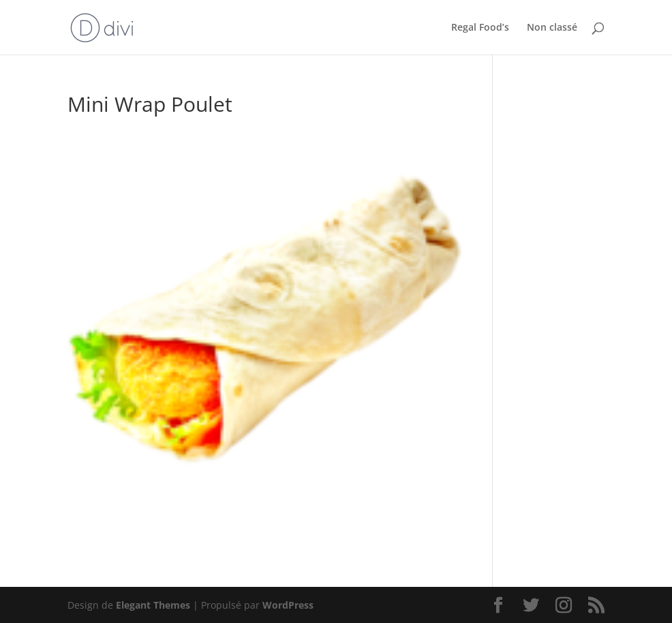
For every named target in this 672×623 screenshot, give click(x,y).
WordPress (288, 605)
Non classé (552, 28)
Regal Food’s (480, 28)
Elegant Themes (153, 605)
